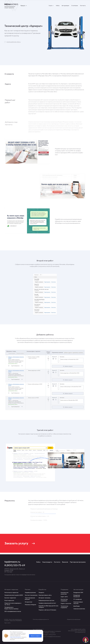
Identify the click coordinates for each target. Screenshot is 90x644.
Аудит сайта (64, 597)
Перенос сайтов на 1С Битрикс (47, 610)
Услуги (50, 6)
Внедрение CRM (78, 593)
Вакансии (65, 562)
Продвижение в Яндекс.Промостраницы (11, 608)
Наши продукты (47, 562)
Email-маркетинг (9, 600)
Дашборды (77, 606)
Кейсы (58, 6)
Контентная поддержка (64, 600)
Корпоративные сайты (45, 595)
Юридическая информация (74, 619)
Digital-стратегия (66, 603)
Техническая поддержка (64, 607)
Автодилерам (65, 6)
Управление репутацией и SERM (14, 595)
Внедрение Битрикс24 (77, 596)
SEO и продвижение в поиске (13, 611)
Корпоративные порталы (78, 603)
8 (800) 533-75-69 (15, 565)
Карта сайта (7, 623)
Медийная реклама (30, 593)
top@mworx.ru (12, 562)
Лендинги (41, 593)
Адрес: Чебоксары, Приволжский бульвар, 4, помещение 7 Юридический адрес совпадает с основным (47, 632)
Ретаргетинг (29, 602)
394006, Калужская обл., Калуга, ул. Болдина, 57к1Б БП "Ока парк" (15, 570)
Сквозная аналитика (79, 609)
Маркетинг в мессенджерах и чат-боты (13, 604)
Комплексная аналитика (65, 593)
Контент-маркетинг (10, 598)
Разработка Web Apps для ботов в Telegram (48, 607)
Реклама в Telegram (30, 605)
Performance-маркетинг (11, 593)
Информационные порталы (46, 600)
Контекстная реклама (31, 595)
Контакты (83, 6)
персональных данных (15, 637)
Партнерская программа (78, 562)
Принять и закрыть (35, 636)
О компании (75, 6)
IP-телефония (78, 599)
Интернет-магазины (44, 598)
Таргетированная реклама (30, 599)
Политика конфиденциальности (41, 619)
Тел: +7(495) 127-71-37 (38, 629)
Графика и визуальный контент (47, 603)
